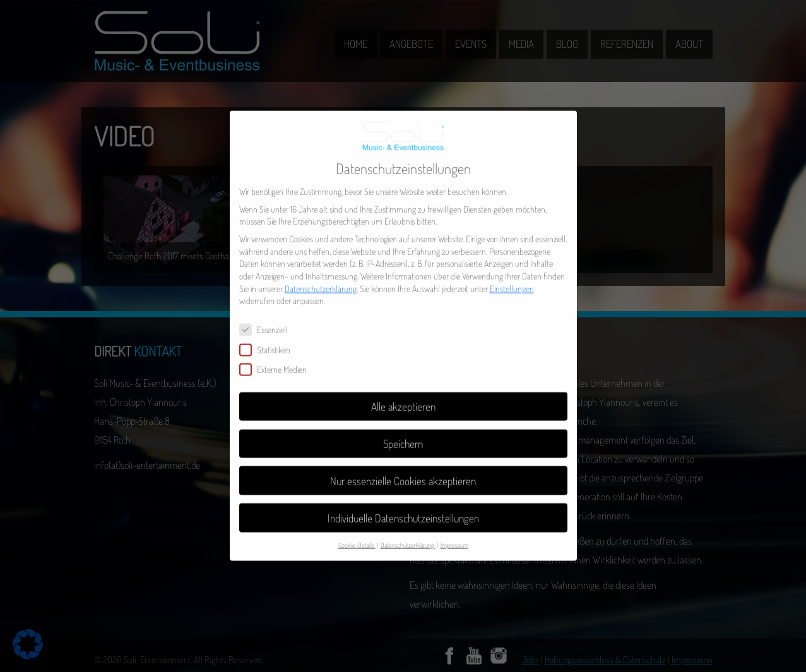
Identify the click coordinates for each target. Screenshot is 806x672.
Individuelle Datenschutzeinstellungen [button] (403, 509)
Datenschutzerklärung (321, 279)
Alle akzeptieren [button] (403, 397)
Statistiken (270, 340)
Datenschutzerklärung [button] (408, 536)
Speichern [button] (403, 434)
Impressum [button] (454, 536)
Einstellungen (512, 279)
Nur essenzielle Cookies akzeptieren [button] (403, 471)
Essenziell (269, 321)
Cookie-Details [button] (357, 536)
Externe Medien (278, 361)
